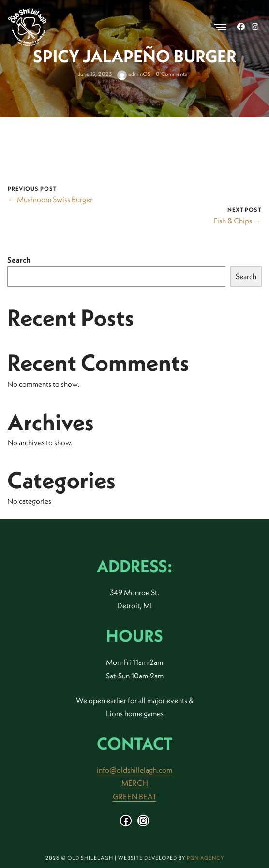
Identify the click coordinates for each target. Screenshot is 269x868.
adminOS (134, 74)
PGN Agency (205, 858)
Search (19, 260)
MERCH (135, 783)
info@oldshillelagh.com (134, 770)
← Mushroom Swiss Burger (50, 199)
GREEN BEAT (134, 796)
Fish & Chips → (237, 221)
